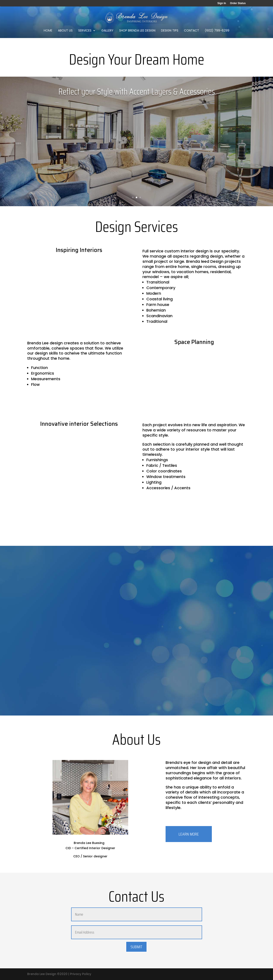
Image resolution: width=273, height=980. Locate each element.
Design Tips (170, 31)
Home (48, 31)
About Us (65, 31)
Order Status (238, 3)
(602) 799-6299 (217, 31)
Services (85, 31)
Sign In (222, 3)
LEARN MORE (189, 834)
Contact (192, 31)
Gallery (107, 31)
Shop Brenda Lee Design (137, 31)
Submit (136, 947)
